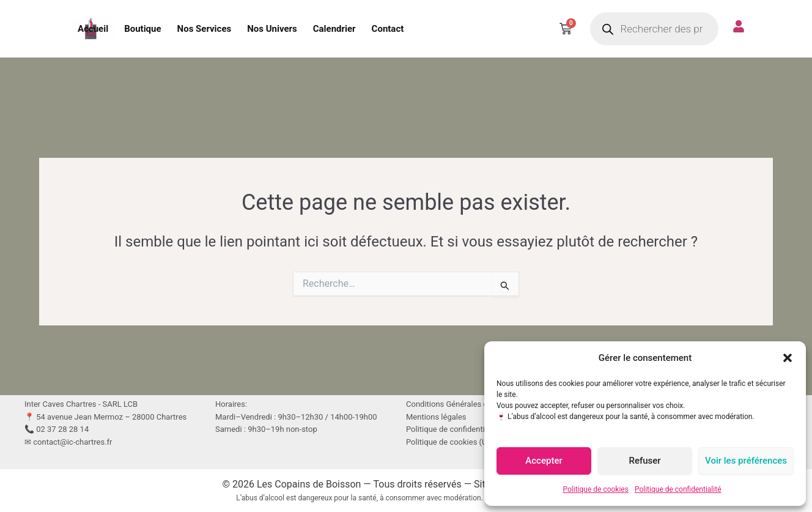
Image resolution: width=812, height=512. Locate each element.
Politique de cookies (596, 489)
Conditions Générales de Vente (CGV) (472, 404)
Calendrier (334, 29)
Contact (388, 29)
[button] (788, 358)
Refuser (644, 461)
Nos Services (205, 29)
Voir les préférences (746, 461)
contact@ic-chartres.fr (72, 442)
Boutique (142, 29)
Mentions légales (436, 417)
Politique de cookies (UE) (450, 442)
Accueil (93, 29)
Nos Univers (272, 29)
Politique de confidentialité (678, 489)
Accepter (544, 461)
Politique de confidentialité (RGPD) (467, 429)
